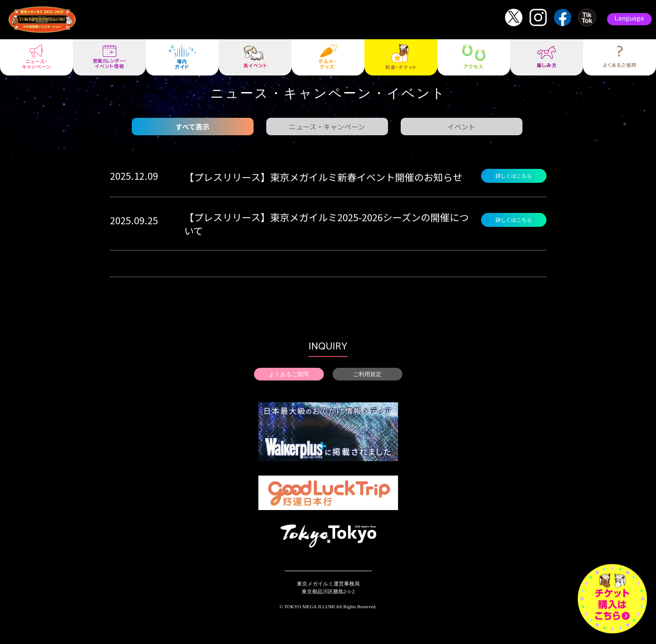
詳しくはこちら (514, 176)
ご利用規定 (367, 374)
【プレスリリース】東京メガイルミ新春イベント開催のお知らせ (323, 177)
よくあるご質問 (289, 374)
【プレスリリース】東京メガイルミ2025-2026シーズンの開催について (326, 224)
